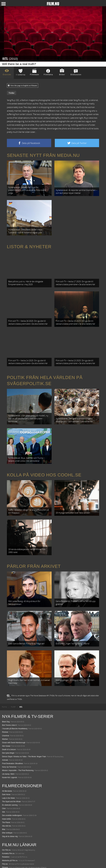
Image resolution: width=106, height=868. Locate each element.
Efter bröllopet (7, 801)
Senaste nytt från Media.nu (43, 155)
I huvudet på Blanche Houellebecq (15, 696)
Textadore (6, 856)
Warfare (5, 707)
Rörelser (5, 700)
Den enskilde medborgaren (12, 783)
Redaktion (6, 825)
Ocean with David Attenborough (14, 710)
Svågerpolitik (7, 863)
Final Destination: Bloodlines (12, 731)
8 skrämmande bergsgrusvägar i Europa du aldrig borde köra (24, 852)
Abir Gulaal (6, 714)
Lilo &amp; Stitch (8, 742)
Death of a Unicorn (9, 717)
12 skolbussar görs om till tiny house (15, 842)
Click (4, 776)
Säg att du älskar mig (10, 804)
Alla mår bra (7, 794)
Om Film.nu (6, 818)
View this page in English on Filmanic (23, 86)
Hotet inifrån (7, 787)
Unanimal (6, 703)
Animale (5, 728)
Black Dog (6, 689)
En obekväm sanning (10, 773)
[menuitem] (4, 675)
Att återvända (7, 759)
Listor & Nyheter (29, 241)
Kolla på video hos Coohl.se (44, 456)
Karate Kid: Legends (10, 745)
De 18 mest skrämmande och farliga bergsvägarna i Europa (24, 846)
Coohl (4, 839)
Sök (4, 780)
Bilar (4, 797)
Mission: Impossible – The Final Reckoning (18, 738)
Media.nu (5, 859)
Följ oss (5, 832)
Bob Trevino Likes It (9, 693)
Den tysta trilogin (8, 721)
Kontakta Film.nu (8, 821)
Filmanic (5, 835)
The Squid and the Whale (11, 769)
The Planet (6, 790)
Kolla (4, 849)
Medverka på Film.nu (10, 828)
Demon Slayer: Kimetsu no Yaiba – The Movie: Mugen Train (24, 724)
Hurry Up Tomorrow (9, 735)
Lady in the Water (9, 766)
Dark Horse (6, 762)
